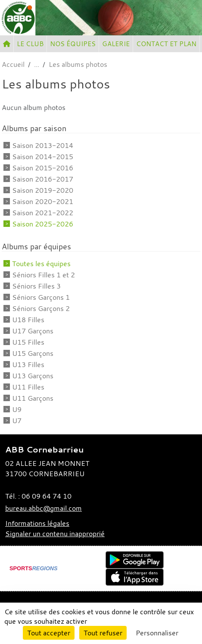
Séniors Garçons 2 (41, 308)
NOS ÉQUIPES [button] (73, 44)
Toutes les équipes (41, 264)
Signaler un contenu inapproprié (55, 534)
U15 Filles (28, 342)
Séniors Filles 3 (36, 286)
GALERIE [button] (116, 44)
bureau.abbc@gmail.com (44, 508)
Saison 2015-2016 (43, 168)
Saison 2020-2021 (43, 201)
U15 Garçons (33, 353)
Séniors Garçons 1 (41, 297)
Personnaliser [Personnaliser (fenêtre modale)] (157, 633)
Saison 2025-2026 (43, 224)
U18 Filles (28, 320)
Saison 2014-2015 (43, 157)
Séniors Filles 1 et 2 (44, 275)
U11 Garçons (33, 398)
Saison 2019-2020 (43, 190)
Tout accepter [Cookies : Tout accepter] (49, 633)
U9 (17, 409)
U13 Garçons (33, 376)
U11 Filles (28, 387)
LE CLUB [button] (30, 44)
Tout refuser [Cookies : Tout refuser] (103, 633)
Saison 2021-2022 (43, 213)
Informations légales (37, 523)
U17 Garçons (33, 331)
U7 (17, 421)
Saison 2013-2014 (43, 145)
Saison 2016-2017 (43, 179)
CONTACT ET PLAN (166, 44)
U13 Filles (28, 364)
